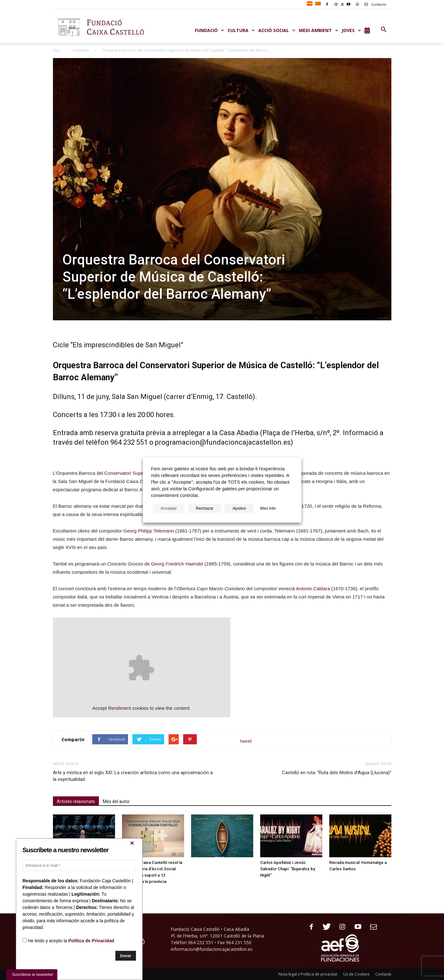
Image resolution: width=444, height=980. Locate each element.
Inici (56, 50)
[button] (384, 30)
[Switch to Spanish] (310, 4)
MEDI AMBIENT (319, 30)
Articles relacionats (76, 801)
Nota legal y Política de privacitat (308, 974)
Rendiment (120, 708)
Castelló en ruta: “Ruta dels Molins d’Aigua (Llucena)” (337, 773)
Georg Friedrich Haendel (177, 564)
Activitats (81, 50)
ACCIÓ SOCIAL (277, 30)
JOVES (351, 30)
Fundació (210, 30)
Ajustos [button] (239, 508)
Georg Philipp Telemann (149, 531)
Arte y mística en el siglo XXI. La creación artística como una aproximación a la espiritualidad (133, 776)
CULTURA (241, 30)
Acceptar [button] (169, 508)
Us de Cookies (356, 974)
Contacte (374, 4)
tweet (246, 741)
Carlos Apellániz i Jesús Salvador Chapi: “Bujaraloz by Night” (288, 869)
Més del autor (116, 801)
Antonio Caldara (313, 588)
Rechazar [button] (205, 508)
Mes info (268, 508)
